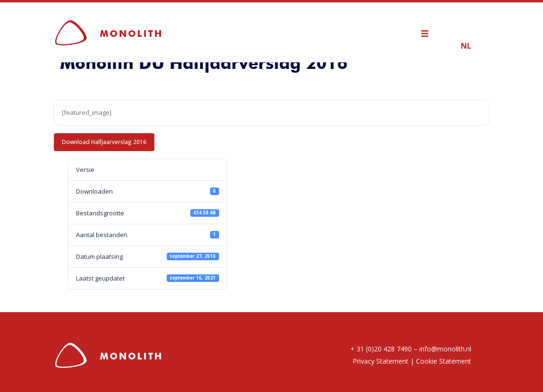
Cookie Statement (444, 361)
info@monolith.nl (445, 349)
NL (466, 46)
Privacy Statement (381, 361)
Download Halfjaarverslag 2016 (104, 142)
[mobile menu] (429, 32)
